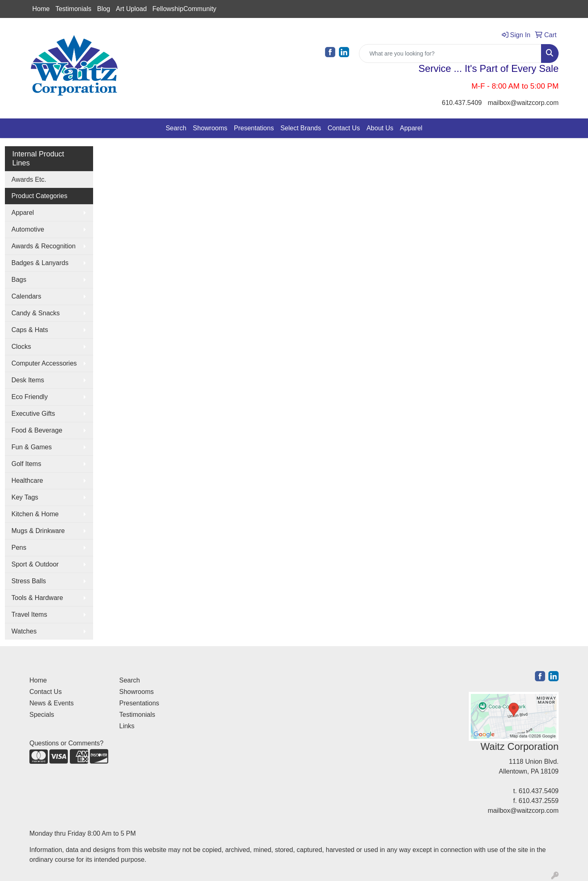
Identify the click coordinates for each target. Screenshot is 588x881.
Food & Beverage (37, 430)
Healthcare (27, 481)
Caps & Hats (30, 330)
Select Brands (301, 128)
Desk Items (28, 380)
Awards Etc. (29, 180)
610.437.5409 (462, 103)
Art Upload (131, 9)
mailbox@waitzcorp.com (523, 103)
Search (176, 128)
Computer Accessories (44, 363)
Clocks (21, 347)
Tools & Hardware (37, 598)
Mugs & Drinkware (38, 531)
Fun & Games (32, 447)
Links (127, 726)
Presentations (254, 128)
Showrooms (210, 128)
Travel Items (29, 614)
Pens (19, 548)
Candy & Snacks (36, 313)
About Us (380, 128)
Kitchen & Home (35, 514)
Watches (24, 631)
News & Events (51, 703)
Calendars (26, 296)
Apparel (411, 128)
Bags (19, 280)
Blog (104, 9)
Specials (42, 715)
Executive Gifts (33, 414)
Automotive (28, 229)
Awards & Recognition (43, 246)
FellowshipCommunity (184, 9)
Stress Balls (29, 581)
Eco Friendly (30, 397)
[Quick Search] (450, 54)
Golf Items (26, 464)
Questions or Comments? (66, 743)
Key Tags (25, 497)
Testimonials (73, 9)
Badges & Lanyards (40, 263)
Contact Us (344, 128)
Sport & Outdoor (35, 564)
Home (41, 9)
